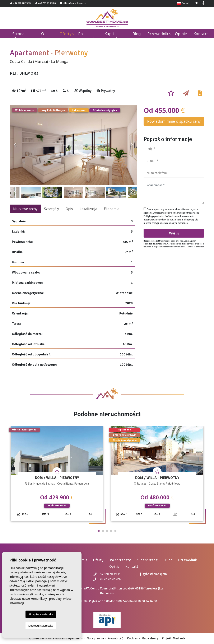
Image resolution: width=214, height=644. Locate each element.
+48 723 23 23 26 (45, 3)
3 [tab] (107, 531)
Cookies (132, 638)
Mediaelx (179, 638)
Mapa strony (150, 638)
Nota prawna (95, 638)
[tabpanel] (57, 475)
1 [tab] (99, 531)
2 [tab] (103, 531)
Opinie (181, 34)
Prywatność (115, 638)
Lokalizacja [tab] (88, 209)
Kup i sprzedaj (112, 36)
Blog (137, 34)
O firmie (46, 36)
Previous (15, 145)
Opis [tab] (69, 209)
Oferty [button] (66, 34)
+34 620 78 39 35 (20, 3)
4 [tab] (111, 531)
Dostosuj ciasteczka (41, 626)
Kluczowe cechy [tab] (25, 209)
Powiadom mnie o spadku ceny (174, 121)
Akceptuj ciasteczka (41, 614)
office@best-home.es (75, 3)
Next (132, 145)
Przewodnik (158, 34)
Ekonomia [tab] (112, 209)
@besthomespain (153, 574)
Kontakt (201, 34)
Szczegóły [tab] (52, 209)
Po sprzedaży (87, 36)
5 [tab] (115, 531)
